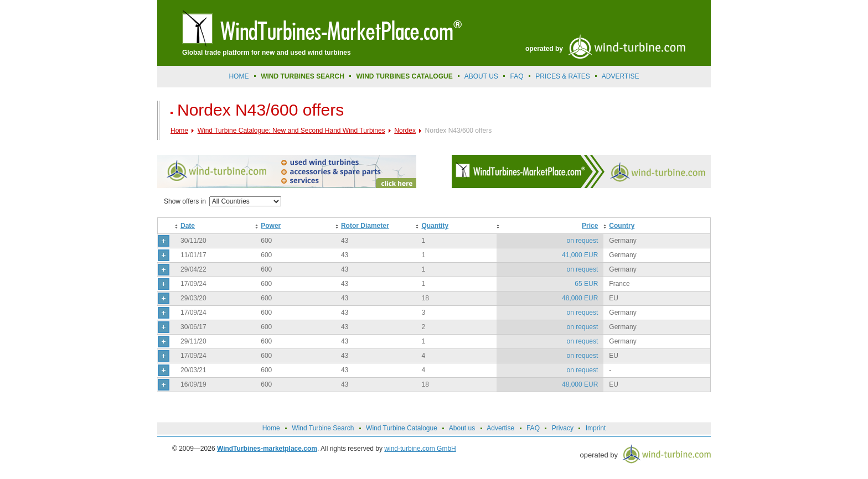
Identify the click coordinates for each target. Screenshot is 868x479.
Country (622, 226)
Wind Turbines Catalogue (405, 76)
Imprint (596, 428)
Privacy (563, 428)
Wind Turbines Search (303, 76)
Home (239, 76)
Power (271, 226)
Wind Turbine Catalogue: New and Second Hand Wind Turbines (291, 131)
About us (481, 76)
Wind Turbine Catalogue (402, 428)
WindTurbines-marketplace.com (267, 449)
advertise (621, 76)
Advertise (500, 428)
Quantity (435, 226)
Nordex (405, 131)
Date (188, 226)
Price (590, 226)
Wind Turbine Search (323, 428)
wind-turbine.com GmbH (420, 449)
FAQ (517, 76)
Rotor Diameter (365, 226)
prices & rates (562, 76)
